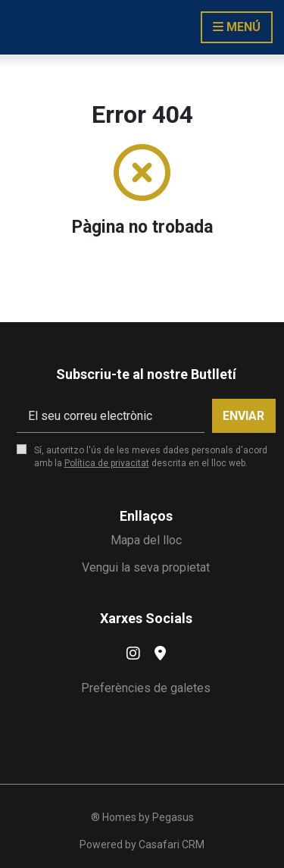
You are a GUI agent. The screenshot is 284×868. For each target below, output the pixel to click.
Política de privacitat (107, 463)
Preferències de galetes (146, 688)
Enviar (243, 416)
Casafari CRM (172, 844)
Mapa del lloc (146, 540)
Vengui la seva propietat (146, 567)
